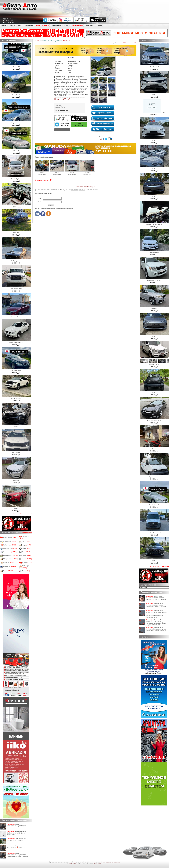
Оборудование (11, 559)
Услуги (27, 545)
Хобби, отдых (10, 545)
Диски (26, 552)
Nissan (42, 167)
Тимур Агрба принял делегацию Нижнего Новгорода (156, 630)
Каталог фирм (56, 25)
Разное (8, 571)
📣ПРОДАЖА (21, 848)
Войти (100, 25)
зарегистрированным (78, 190)
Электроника (10, 552)
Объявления (29, 25)
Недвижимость (11, 555)
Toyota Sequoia (22, 826)
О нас (66, 25)
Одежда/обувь (10, 548)
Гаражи (26, 555)
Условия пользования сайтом (110, 862)
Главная (3, 25)
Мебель (27, 562)
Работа (27, 559)
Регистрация (90, 25)
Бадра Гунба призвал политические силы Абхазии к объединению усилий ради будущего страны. (156, 615)
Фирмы (26, 571)
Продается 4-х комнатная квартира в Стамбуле (17, 856)
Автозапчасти (10, 542)
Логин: (40, 198)
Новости (12, 25)
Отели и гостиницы (42, 25)
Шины (26, 548)
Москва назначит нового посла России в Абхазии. (156, 599)
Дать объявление (77, 25)
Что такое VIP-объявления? (23, 514)
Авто (20, 25)
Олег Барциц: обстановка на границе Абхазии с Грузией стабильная (156, 623)
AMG (154, 113)
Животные (9, 562)
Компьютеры (10, 567)
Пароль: (40, 202)
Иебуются (20, 840)
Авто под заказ (9, 537)
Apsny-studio (97, 864)
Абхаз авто (72, 864)
